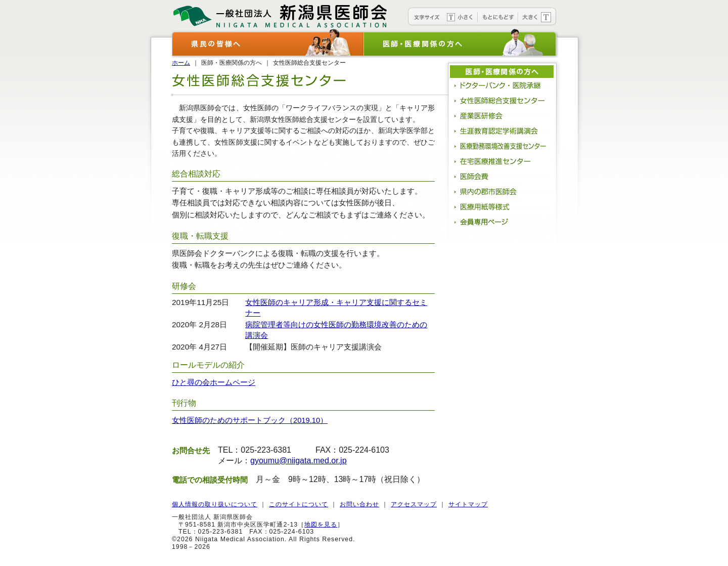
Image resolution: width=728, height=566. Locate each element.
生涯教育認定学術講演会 (503, 131)
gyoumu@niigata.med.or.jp (299, 461)
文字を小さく (460, 16)
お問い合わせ (359, 504)
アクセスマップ (414, 504)
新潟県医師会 (281, 14)
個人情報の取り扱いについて (215, 504)
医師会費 (503, 177)
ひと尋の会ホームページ (214, 382)
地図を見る (321, 525)
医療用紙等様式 (503, 207)
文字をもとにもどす (498, 16)
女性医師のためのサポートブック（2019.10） (250, 420)
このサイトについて (299, 504)
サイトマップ (468, 504)
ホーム (181, 63)
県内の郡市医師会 (503, 192)
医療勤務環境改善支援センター (503, 146)
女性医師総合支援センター (503, 101)
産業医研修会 (503, 116)
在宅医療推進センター (503, 161)
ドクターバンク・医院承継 (503, 85)
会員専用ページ (503, 222)
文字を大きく (537, 16)
